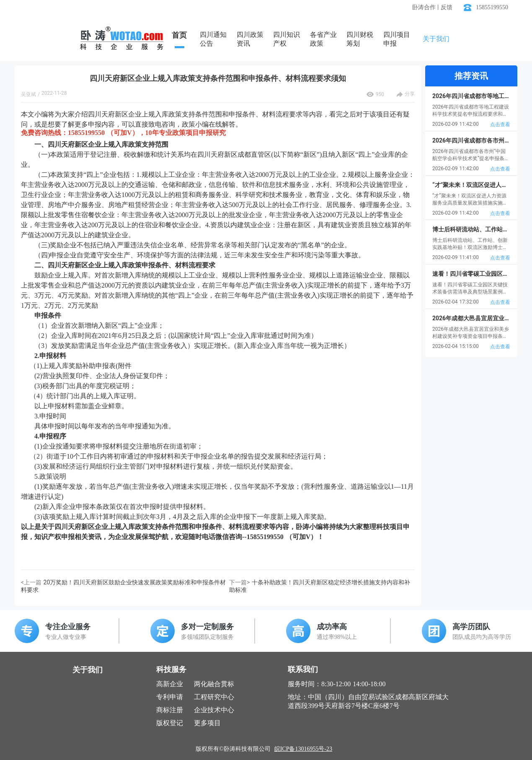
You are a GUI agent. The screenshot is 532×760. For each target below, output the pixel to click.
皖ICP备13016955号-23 (303, 749)
